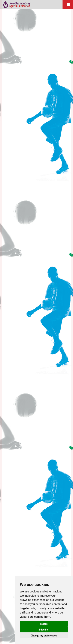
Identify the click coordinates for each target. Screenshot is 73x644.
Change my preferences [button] (44, 636)
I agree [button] (44, 624)
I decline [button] (44, 630)
